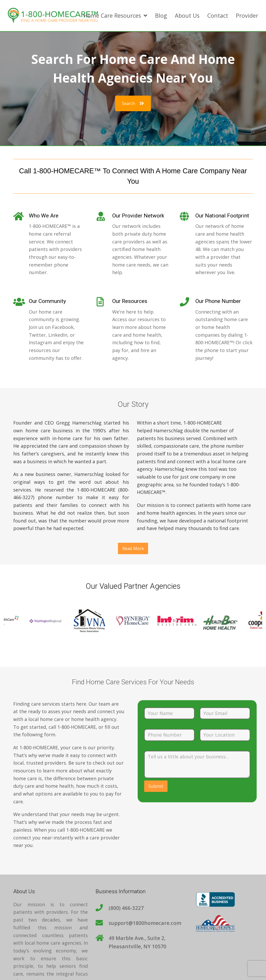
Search (133, 103)
